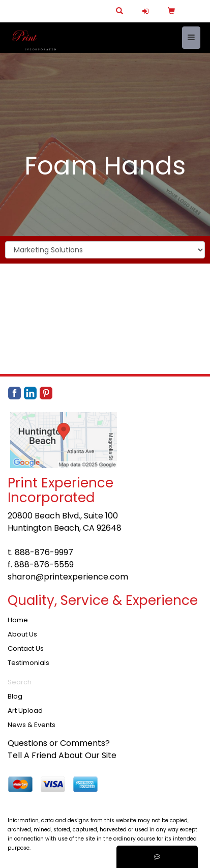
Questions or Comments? (59, 743)
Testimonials (28, 663)
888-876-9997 (44, 552)
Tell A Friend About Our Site (62, 755)
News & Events (32, 725)
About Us (22, 634)
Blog (15, 696)
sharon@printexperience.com (68, 577)
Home (18, 620)
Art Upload (25, 711)
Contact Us (26, 648)
